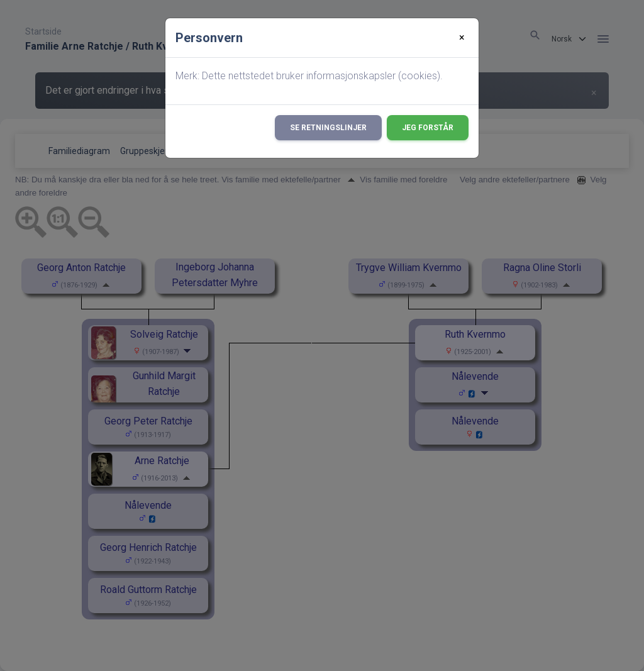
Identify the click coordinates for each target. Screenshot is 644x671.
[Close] (462, 38)
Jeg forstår (428, 128)
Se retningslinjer (328, 128)
